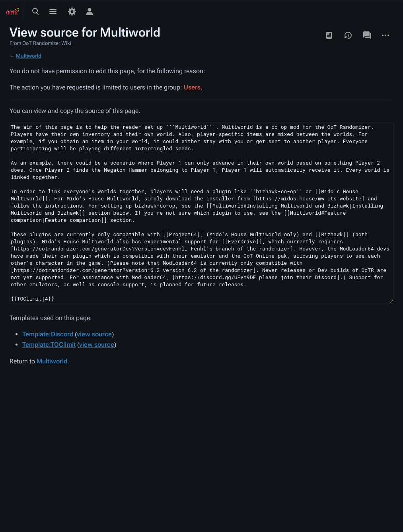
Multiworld (29, 56)
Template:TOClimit (49, 345)
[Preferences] (72, 12)
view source (94, 334)
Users (192, 87)
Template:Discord (48, 334)
